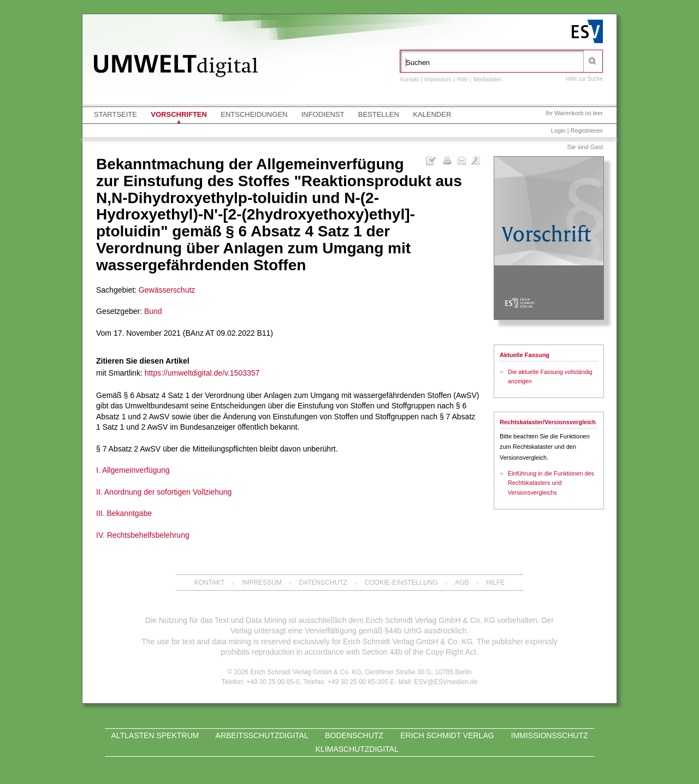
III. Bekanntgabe (124, 513)
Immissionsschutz (550, 735)
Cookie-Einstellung (401, 583)
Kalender (432, 114)
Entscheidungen (254, 114)
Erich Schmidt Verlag (447, 735)
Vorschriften (179, 114)
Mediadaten (488, 79)
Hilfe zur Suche (584, 79)
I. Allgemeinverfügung (133, 470)
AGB (462, 583)
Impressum (438, 79)
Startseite (115, 114)
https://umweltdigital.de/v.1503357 (202, 373)
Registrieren (587, 130)
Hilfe (463, 79)
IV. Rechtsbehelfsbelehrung (143, 535)
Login (558, 130)
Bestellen (379, 114)
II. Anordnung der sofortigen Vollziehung (164, 492)
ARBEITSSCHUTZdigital (262, 735)
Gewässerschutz (167, 290)
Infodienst (323, 114)
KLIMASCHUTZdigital (357, 749)
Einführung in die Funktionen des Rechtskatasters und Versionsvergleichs (551, 483)
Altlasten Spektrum (155, 735)
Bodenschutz (354, 735)
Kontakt (410, 79)
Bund (153, 311)
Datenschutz (323, 583)
